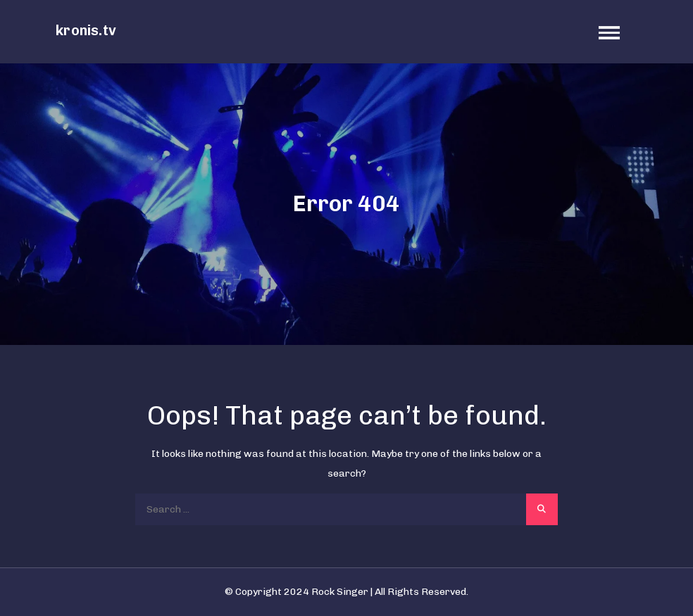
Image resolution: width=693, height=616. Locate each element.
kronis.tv (86, 30)
